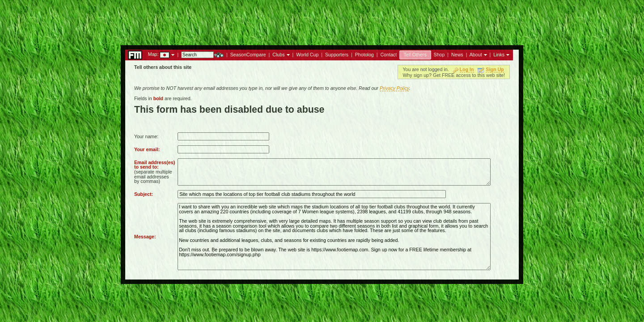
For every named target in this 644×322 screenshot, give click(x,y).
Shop (439, 55)
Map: (153, 54)
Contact (388, 55)
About (476, 55)
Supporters (337, 55)
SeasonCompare (248, 55)
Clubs (278, 55)
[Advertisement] (322, 20)
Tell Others (415, 55)
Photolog (364, 55)
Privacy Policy (394, 88)
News (457, 55)
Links (499, 55)
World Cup (307, 55)
